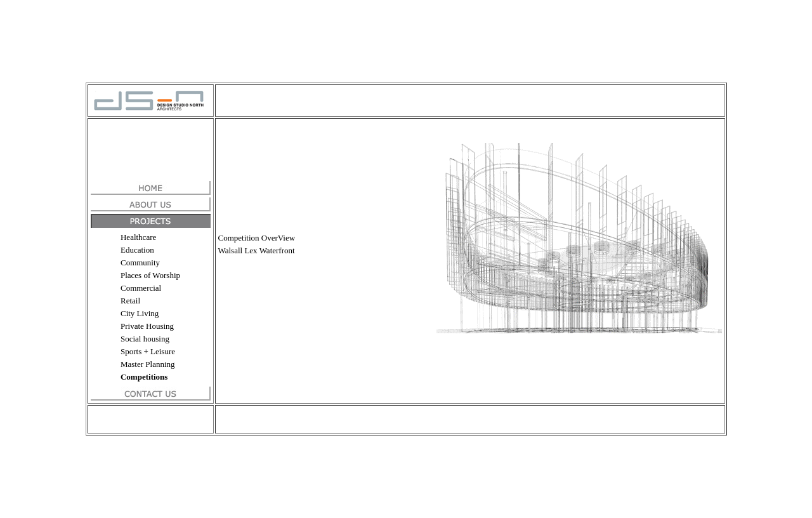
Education (137, 250)
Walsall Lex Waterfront (257, 250)
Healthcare (138, 237)
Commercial (141, 288)
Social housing (145, 339)
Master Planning (148, 364)
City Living (140, 313)
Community (140, 262)
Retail (130, 301)
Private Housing (147, 326)
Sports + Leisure (148, 351)
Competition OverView (257, 238)
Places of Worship (150, 275)
